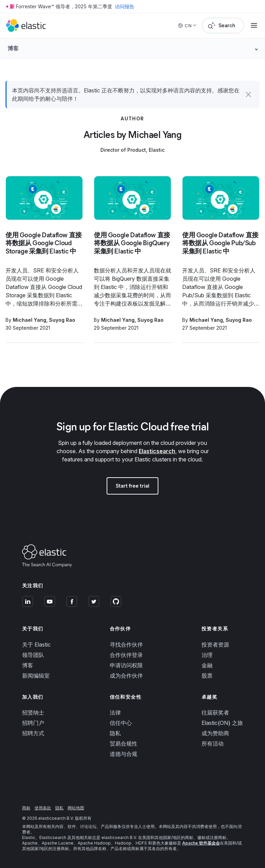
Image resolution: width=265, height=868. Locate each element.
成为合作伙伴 (126, 676)
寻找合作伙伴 (126, 645)
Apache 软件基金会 (201, 843)
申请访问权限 (126, 665)
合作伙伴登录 (126, 655)
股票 (207, 676)
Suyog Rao (62, 320)
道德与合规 (124, 754)
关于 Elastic (36, 645)
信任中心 (121, 723)
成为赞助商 (215, 733)
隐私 (115, 733)
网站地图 (76, 808)
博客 (28, 665)
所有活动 (213, 744)
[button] (248, 94)
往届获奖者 (215, 712)
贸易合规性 (124, 744)
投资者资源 (215, 645)
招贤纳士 (33, 712)
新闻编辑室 (36, 676)
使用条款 (43, 808)
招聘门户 (33, 723)
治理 (207, 655)
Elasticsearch (157, 451)
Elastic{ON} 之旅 (222, 723)
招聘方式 (33, 733)
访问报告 (125, 6)
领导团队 (33, 655)
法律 (115, 712)
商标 (26, 808)
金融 (207, 665)
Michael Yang (30, 320)
